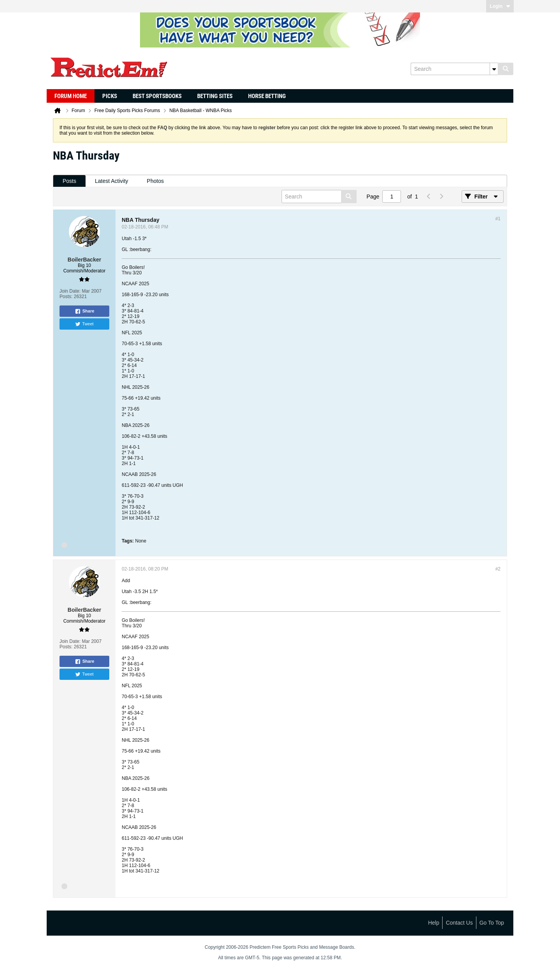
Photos (156, 181)
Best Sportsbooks (157, 96)
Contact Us (459, 923)
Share (85, 311)
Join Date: (70, 291)
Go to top (492, 923)
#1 (498, 219)
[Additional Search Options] (494, 69)
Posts (69, 181)
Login (500, 6)
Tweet (84, 324)
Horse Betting (267, 96)
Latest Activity (112, 181)
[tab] (69, 181)
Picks (110, 96)
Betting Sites (215, 96)
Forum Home (71, 96)
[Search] (454, 69)
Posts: (66, 297)
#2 (498, 569)
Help (434, 923)
